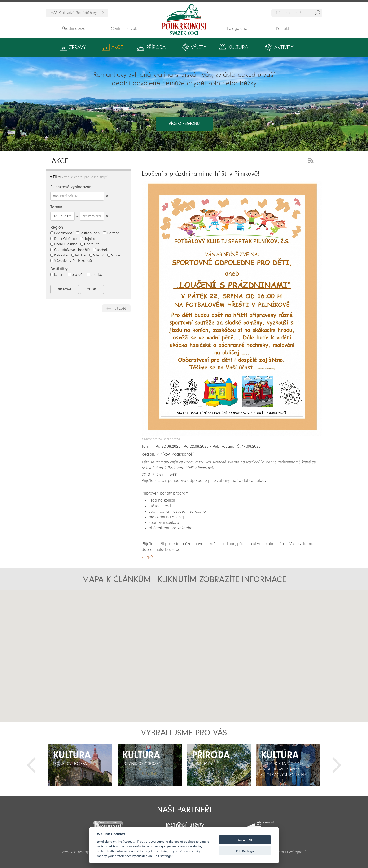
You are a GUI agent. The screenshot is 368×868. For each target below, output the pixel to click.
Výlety (199, 47)
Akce (117, 47)
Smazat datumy (107, 216)
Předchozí (31, 765)
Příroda (156, 47)
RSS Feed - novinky (312, 160)
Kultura (238, 47)
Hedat (317, 13)
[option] (80, 765)
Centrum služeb (124, 28)
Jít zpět (120, 308)
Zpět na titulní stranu (184, 19)
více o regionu (184, 124)
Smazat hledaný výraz (107, 196)
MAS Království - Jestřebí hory (74, 13)
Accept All (245, 840)
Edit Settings (245, 851)
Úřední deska (74, 28)
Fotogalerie (237, 28)
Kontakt (283, 28)
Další (337, 765)
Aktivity (284, 47)
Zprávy (77, 47)
